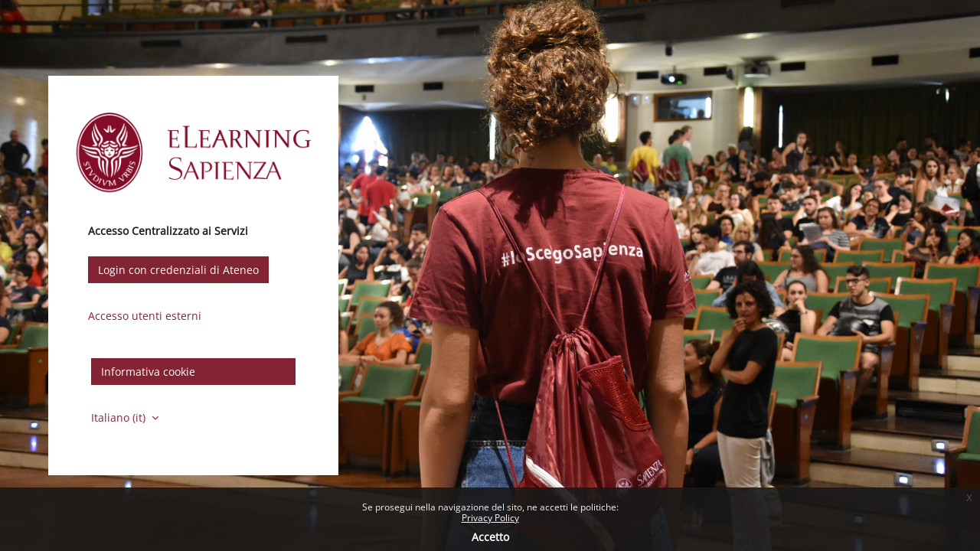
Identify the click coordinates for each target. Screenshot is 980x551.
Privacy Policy (490, 518)
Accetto (490, 537)
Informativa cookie (148, 372)
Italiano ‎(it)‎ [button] (120, 417)
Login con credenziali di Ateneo (178, 270)
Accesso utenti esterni (145, 316)
